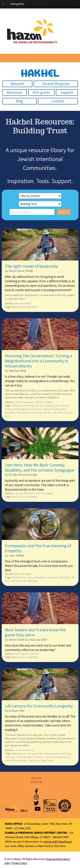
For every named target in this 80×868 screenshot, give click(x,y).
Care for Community (25, 402)
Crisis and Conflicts (36, 577)
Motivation (32, 307)
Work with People (23, 303)
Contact (58, 101)
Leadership (32, 657)
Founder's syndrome (45, 757)
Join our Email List (36, 780)
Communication (51, 405)
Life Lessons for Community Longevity (39, 706)
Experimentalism (25, 757)
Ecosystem (61, 409)
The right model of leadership (31, 266)
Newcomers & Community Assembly (34, 412)
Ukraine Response (56, 84)
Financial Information (57, 859)
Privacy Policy (19, 863)
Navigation (17, 4)
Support (67, 92)
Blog (20, 101)
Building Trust (18, 307)
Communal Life (34, 405)
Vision (51, 760)
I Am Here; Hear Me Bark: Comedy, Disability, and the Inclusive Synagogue (40, 467)
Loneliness (53, 577)
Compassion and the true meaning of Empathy (38, 548)
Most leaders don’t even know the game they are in (35, 632)
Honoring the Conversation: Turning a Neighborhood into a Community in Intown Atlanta (39, 361)
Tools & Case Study (37, 760)
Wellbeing (32, 497)
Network (17, 84)
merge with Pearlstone (57, 842)
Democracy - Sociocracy (43, 409)
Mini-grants (41, 92)
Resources (15, 92)
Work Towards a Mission (27, 654)
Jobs (7, 863)
